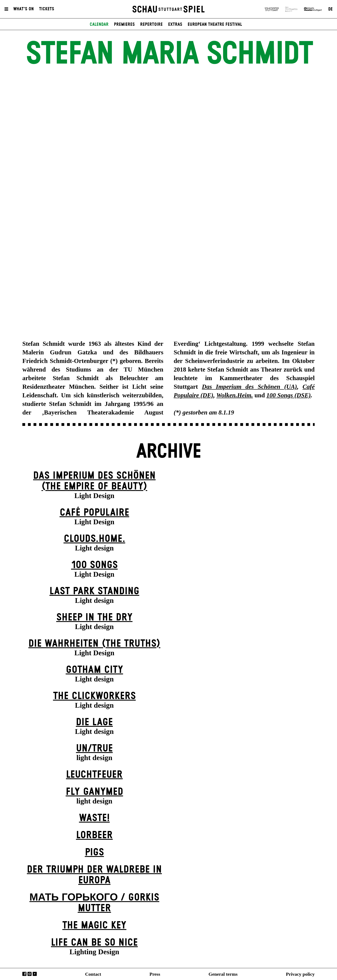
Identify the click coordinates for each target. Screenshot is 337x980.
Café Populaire (94, 513)
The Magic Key (94, 926)
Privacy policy (300, 974)
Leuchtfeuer (94, 775)
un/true (94, 749)
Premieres (124, 24)
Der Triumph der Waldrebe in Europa (94, 875)
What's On (24, 9)
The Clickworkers (94, 696)
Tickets (47, 9)
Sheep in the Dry (94, 618)
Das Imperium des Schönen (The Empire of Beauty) (94, 481)
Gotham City (94, 670)
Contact (93, 974)
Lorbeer (94, 835)
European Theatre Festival (215, 24)
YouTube (35, 974)
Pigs (94, 853)
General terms (223, 974)
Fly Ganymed (94, 792)
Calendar (99, 24)
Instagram (30, 974)
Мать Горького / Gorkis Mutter (94, 903)
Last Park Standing (94, 591)
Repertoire (151, 24)
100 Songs (94, 565)
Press (155, 974)
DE (330, 9)
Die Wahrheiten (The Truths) (94, 644)
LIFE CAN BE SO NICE (94, 943)
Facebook (24, 974)
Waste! (94, 818)
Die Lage (94, 722)
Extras (175, 24)
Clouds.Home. (94, 539)
